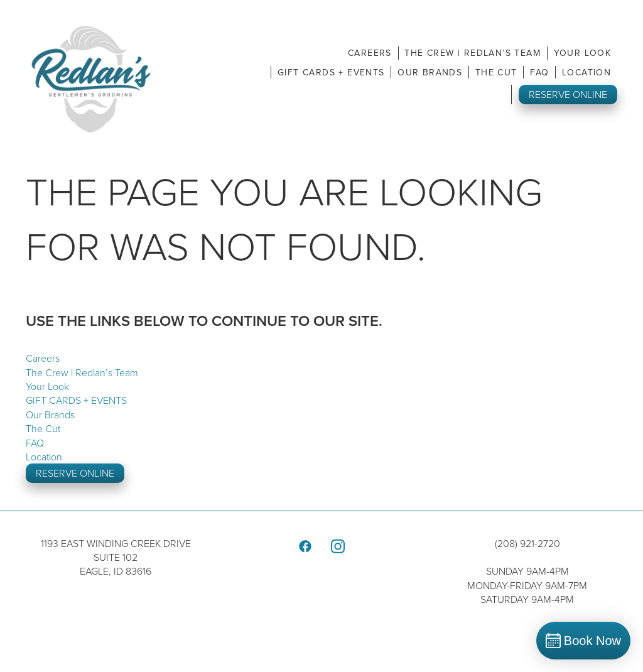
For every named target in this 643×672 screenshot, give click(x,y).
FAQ (539, 73)
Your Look (583, 53)
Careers (370, 53)
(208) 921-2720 (527, 543)
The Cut (496, 73)
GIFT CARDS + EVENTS (331, 73)
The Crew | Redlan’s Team (473, 53)
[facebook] (305, 546)
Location (586, 73)
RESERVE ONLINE (568, 94)
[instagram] (338, 546)
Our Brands (430, 73)
